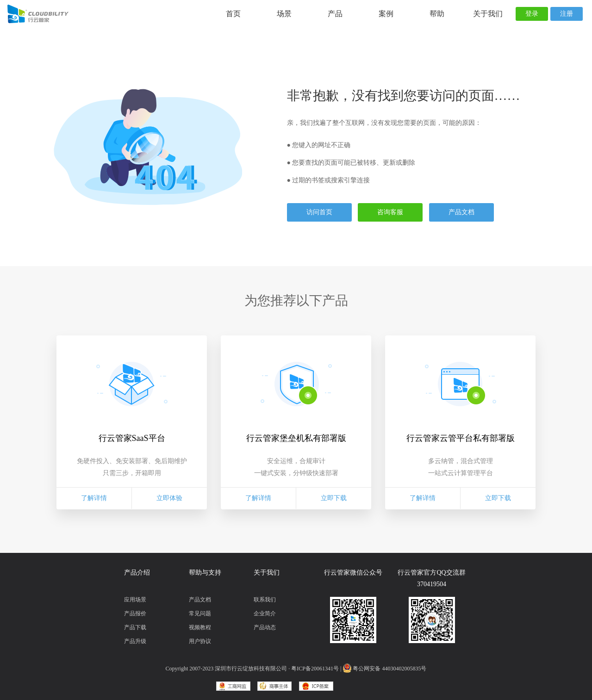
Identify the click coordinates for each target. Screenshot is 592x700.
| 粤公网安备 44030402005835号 (383, 669)
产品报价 (135, 613)
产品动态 (265, 627)
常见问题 (200, 613)
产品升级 (135, 641)
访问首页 (319, 212)
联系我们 (265, 600)
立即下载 (334, 498)
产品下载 (135, 627)
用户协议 (200, 641)
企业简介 (265, 613)
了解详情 (94, 498)
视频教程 (200, 627)
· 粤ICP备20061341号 (314, 669)
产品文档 (461, 212)
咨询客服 (390, 212)
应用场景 (135, 600)
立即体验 (169, 498)
